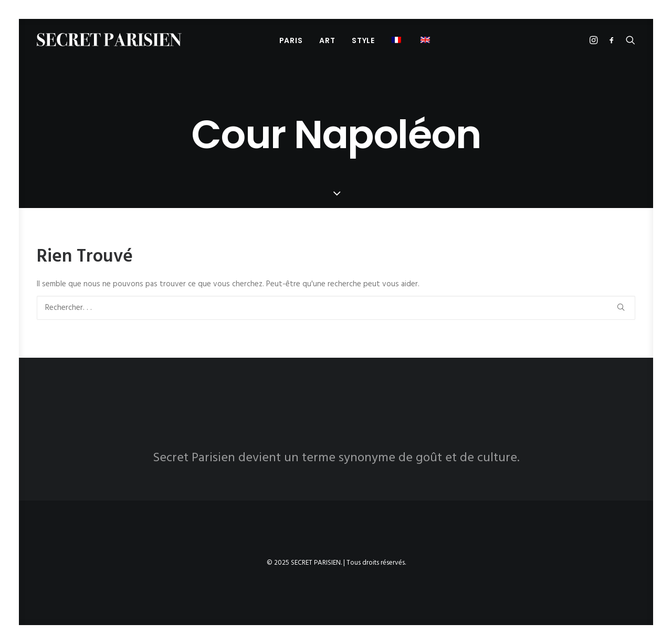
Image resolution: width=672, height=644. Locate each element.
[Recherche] (336, 308)
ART (327, 40)
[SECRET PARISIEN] (109, 40)
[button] (398, 40)
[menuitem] (291, 40)
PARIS (291, 40)
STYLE (363, 40)
